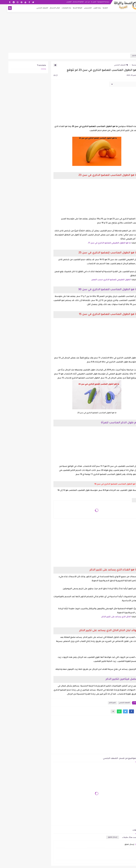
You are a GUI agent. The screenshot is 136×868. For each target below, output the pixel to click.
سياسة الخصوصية (96, 2)
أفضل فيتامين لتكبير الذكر (114, 679)
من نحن (80, 2)
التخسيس (80, 8)
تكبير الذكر (105, 703)
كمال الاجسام (48, 8)
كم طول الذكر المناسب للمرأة (112, 423)
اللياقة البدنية (70, 8)
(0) (48, 76)
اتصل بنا (86, 2)
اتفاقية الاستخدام (71, 2)
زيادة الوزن (90, 8)
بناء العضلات (59, 8)
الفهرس (62, 2)
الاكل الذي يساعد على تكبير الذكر (109, 617)
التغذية (98, 8)
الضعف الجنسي (35, 8)
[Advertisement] (68, 33)
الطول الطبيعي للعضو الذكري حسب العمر (104, 280)
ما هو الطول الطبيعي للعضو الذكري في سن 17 (102, 243)
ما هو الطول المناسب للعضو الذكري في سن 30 (101, 290)
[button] (124, 711)
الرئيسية (129, 65)
